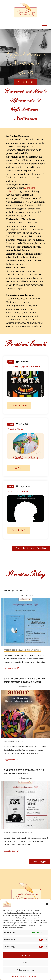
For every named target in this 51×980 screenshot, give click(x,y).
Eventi (7, 833)
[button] (47, 904)
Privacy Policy (31, 976)
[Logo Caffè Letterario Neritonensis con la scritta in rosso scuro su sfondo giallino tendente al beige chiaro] (26, 893)
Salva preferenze (26, 970)
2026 (11, 362)
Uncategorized (34, 650)
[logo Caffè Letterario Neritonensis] (26, 10)
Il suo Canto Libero (18, 491)
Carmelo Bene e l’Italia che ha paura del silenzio (24, 772)
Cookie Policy (18, 976)
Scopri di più (19, 406)
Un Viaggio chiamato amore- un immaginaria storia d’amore (25, 680)
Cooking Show (15, 429)
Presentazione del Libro (15, 650)
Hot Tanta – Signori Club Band (24, 367)
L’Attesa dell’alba (16, 591)
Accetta (26, 955)
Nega (26, 963)
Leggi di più (19, 468)
